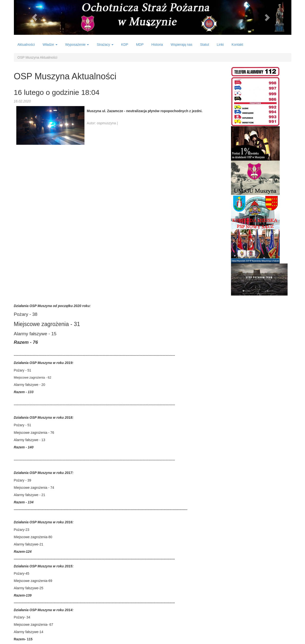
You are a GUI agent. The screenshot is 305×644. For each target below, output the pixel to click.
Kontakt (237, 45)
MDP (140, 45)
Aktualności (26, 45)
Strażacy (105, 45)
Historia (157, 45)
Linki (220, 45)
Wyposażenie (77, 45)
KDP (125, 45)
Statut (205, 45)
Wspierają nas (181, 45)
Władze (50, 45)
